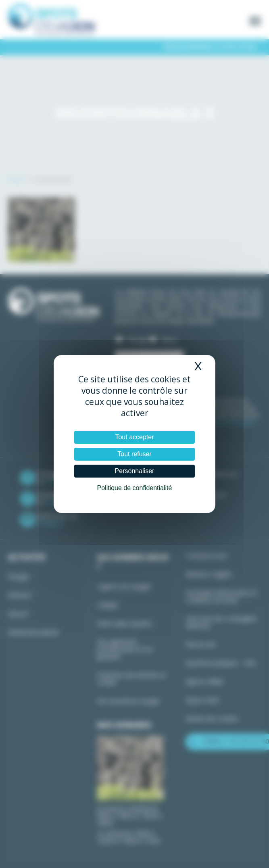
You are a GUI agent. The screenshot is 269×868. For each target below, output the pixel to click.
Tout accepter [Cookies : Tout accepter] (134, 437)
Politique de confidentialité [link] (135, 488)
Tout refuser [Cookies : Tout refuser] (134, 454)
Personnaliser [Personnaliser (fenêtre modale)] (135, 471)
